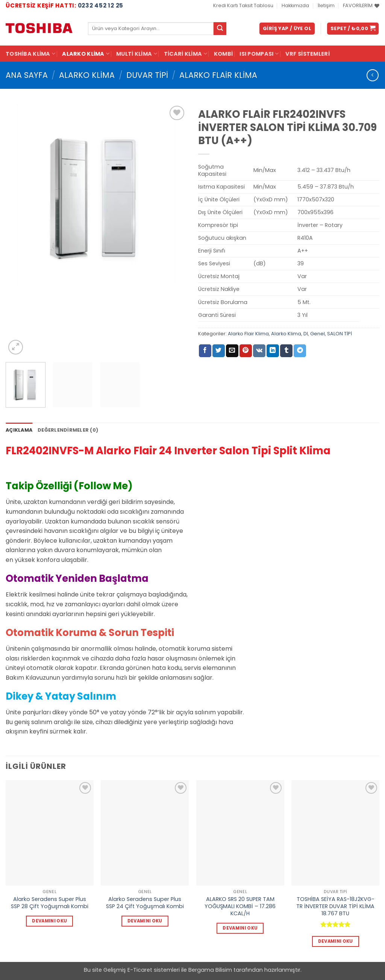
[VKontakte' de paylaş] (259, 351)
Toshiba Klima (30, 54)
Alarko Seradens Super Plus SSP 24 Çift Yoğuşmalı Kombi (145, 903)
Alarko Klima (86, 54)
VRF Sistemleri (308, 54)
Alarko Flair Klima (218, 75)
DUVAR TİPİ (147, 75)
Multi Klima (137, 54)
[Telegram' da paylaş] (300, 351)
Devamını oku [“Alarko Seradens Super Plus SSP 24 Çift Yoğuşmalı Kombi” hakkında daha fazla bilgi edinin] (145, 921)
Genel (318, 334)
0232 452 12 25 (101, 5)
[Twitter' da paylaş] (219, 351)
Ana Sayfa (27, 75)
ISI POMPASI (259, 54)
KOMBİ (223, 54)
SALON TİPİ (340, 334)
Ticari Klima (186, 54)
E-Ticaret (140, 970)
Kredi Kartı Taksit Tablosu (243, 5)
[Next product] (372, 75)
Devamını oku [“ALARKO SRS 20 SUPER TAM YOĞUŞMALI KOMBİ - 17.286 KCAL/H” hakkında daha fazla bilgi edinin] (240, 928)
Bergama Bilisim (210, 970)
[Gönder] (220, 29)
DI (306, 334)
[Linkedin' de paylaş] (273, 351)
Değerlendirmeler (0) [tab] (68, 430)
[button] (287, 29)
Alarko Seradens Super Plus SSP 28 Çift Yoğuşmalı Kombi (50, 903)
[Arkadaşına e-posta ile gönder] (232, 351)
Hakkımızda (295, 5)
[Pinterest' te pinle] (246, 351)
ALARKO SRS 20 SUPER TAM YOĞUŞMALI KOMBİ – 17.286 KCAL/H (240, 906)
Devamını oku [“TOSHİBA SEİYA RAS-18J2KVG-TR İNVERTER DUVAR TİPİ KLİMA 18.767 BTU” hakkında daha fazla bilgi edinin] (336, 941)
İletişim (326, 5)
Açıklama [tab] (19, 430)
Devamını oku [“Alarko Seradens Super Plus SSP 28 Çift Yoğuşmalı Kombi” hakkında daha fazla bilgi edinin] (49, 921)
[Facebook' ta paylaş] (205, 351)
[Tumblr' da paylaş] (286, 351)
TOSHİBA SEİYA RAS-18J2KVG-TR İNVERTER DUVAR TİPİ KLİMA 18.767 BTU (335, 906)
